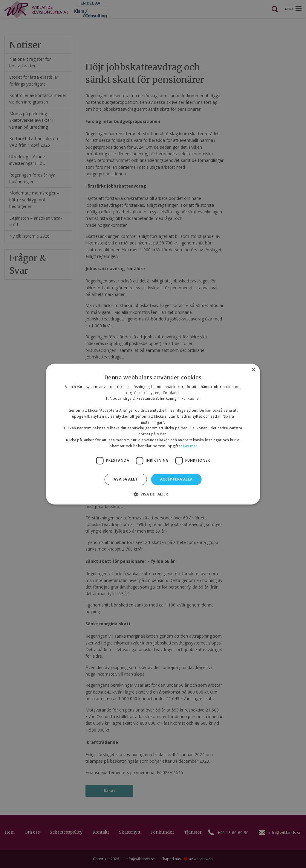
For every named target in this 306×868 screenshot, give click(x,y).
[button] (153, 494)
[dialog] (153, 434)
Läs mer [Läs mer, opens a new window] (190, 446)
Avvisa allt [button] (126, 479)
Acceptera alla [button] (176, 479)
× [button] (253, 370)
